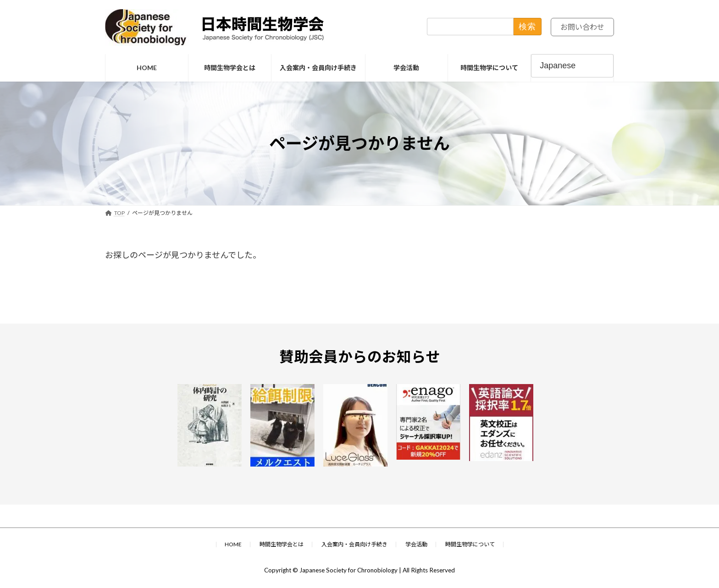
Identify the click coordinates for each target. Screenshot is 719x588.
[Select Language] (572, 66)
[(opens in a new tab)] (212, 425)
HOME (233, 544)
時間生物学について (470, 544)
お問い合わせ (580, 27)
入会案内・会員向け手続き (354, 544)
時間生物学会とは (282, 544)
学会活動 (416, 544)
